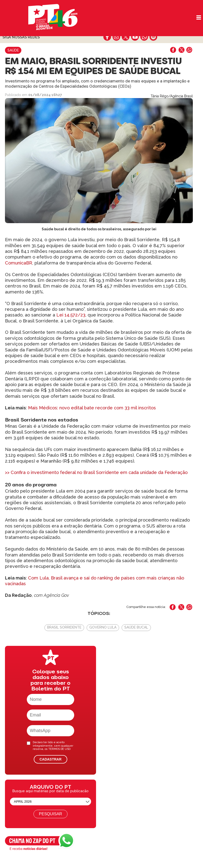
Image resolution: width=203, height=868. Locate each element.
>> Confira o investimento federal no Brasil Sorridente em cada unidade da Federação (96, 472)
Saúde (13, 50)
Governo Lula (103, 627)
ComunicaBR (19, 263)
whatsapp (144, 37)
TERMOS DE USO (59, 749)
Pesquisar (51, 814)
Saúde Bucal (136, 627)
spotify (153, 37)
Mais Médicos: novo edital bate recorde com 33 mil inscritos (92, 408)
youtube (135, 37)
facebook (107, 37)
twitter (126, 37)
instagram (117, 37)
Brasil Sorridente (64, 627)
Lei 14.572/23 (71, 315)
